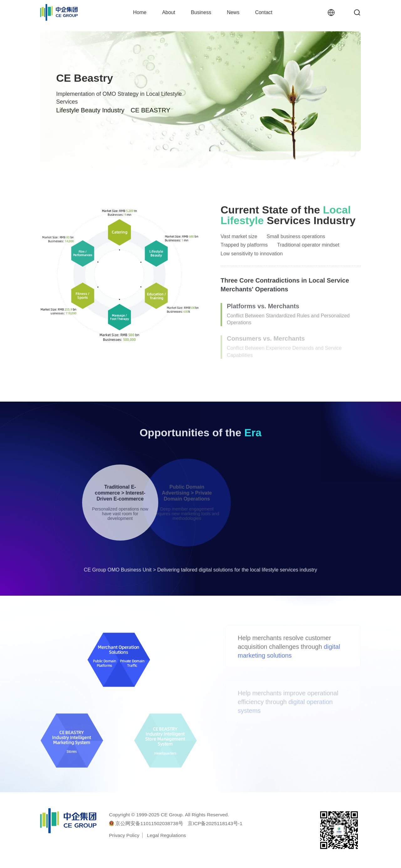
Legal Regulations (166, 835)
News (233, 12)
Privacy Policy (124, 835)
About (169, 12)
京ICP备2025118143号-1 (215, 823)
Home (140, 12)
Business (201, 12)
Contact (264, 12)
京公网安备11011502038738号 (149, 823)
